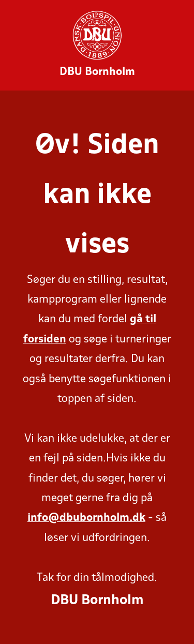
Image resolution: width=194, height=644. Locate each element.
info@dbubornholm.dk (86, 518)
